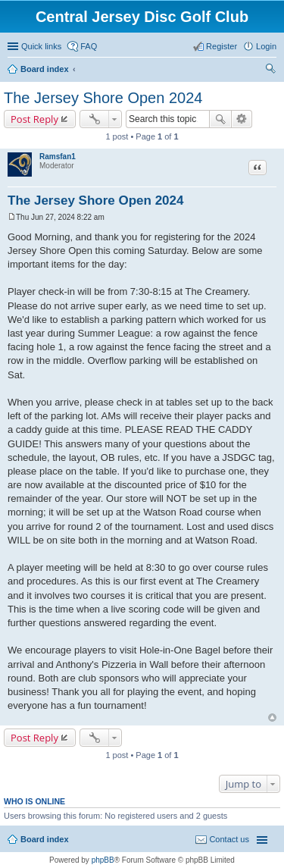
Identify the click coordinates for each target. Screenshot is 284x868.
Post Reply (34, 119)
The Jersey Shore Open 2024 (103, 98)
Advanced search (242, 119)
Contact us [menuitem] (229, 839)
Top (272, 718)
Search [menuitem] (270, 71)
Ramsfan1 (58, 157)
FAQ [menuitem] (89, 46)
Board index (45, 69)
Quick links (41, 46)
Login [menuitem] (266, 46)
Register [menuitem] (222, 46)
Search (220, 119)
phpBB (103, 860)
